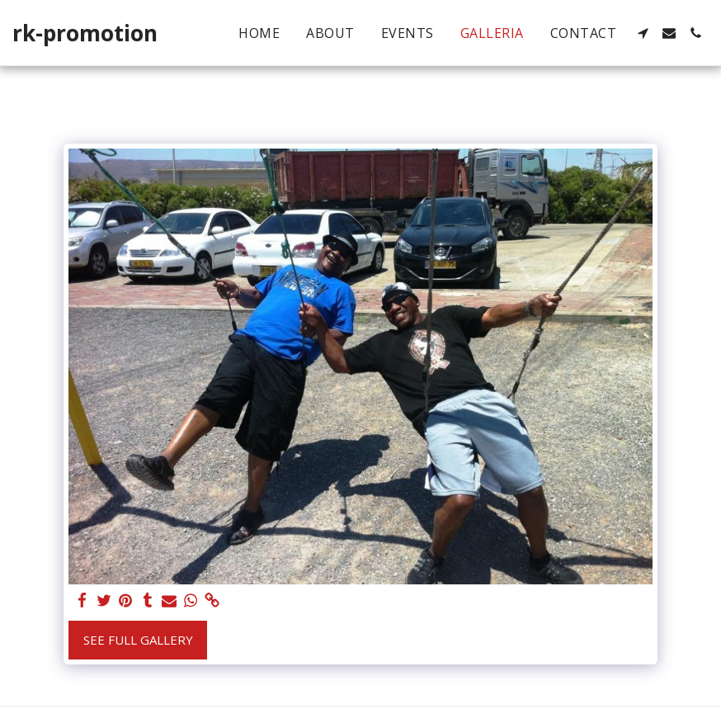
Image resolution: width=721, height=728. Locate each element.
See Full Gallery (138, 640)
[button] (643, 33)
